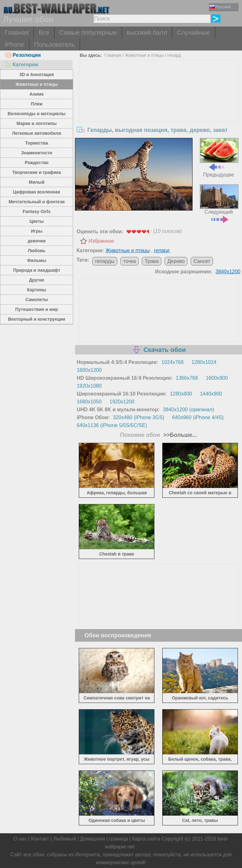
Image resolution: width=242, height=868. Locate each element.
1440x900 (211, 394)
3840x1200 (228, 272)
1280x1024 (204, 362)
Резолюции (23, 55)
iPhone (14, 45)
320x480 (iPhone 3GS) (138, 417)
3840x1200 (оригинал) (189, 410)
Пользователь (55, 45)
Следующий (219, 203)
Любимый (65, 839)
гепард (174, 55)
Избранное (101, 241)
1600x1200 (89, 370)
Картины (37, 290)
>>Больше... (179, 435)
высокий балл (147, 33)
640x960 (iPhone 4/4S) (198, 417)
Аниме (37, 94)
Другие (37, 280)
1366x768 (187, 378)
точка (130, 261)
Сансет (202, 261)
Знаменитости (37, 153)
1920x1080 (89, 386)
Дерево (176, 261)
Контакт (40, 839)
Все (44, 33)
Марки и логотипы (37, 123)
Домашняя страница (104, 839)
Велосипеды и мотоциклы (37, 114)
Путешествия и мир (37, 309)
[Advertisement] (159, 108)
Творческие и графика (37, 172)
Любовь (37, 251)
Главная (17, 33)
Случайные (193, 33)
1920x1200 (122, 402)
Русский (220, 7)
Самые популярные (88, 33)
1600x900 (217, 378)
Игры (37, 231)
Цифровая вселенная (37, 192)
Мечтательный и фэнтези (37, 202)
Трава (152, 261)
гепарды (105, 261)
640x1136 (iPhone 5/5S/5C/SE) (112, 425)
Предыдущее (219, 158)
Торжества (37, 143)
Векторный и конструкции (37, 319)
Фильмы (37, 260)
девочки (37, 241)
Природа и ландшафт (37, 270)
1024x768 (172, 362)
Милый (37, 182)
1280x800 (181, 394)
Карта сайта (146, 839)
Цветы (37, 221)
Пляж (37, 104)
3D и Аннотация (37, 74)
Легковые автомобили (37, 133)
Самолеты (37, 300)
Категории (21, 65)
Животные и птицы (37, 84)
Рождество (37, 163)
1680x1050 (89, 402)
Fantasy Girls (37, 211)
